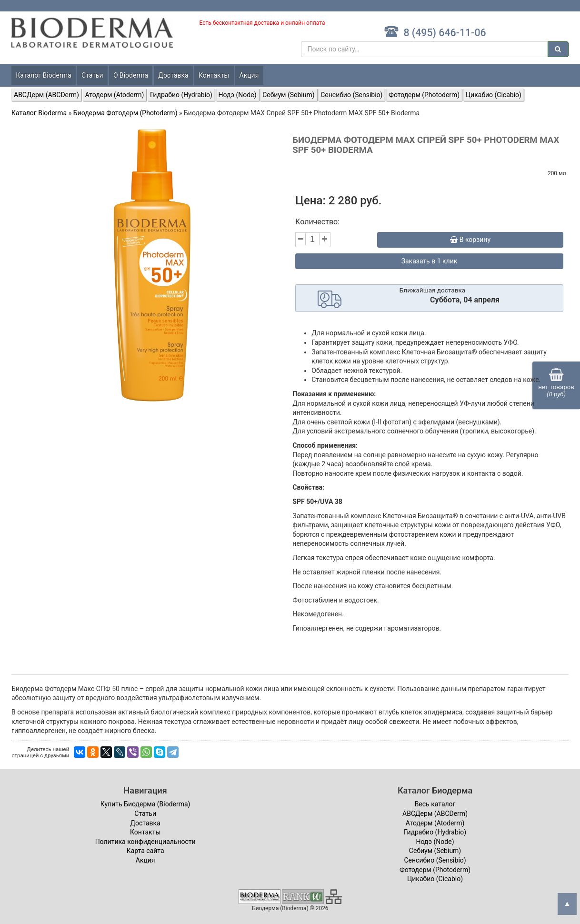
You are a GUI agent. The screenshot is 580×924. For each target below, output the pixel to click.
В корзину (470, 240)
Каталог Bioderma (43, 75)
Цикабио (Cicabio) (494, 95)
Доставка (173, 75)
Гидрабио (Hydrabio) (181, 95)
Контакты (214, 75)
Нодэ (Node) (238, 95)
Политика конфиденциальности (145, 842)
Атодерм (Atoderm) (115, 95)
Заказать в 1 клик (430, 261)
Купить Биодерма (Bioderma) (145, 804)
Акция (249, 75)
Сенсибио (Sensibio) (351, 95)
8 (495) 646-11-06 (435, 33)
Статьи (92, 75)
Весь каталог (435, 804)
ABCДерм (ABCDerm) (46, 95)
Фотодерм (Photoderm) (424, 95)
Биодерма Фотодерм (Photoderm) (125, 113)
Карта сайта (145, 851)
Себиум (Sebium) (288, 95)
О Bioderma (131, 75)
